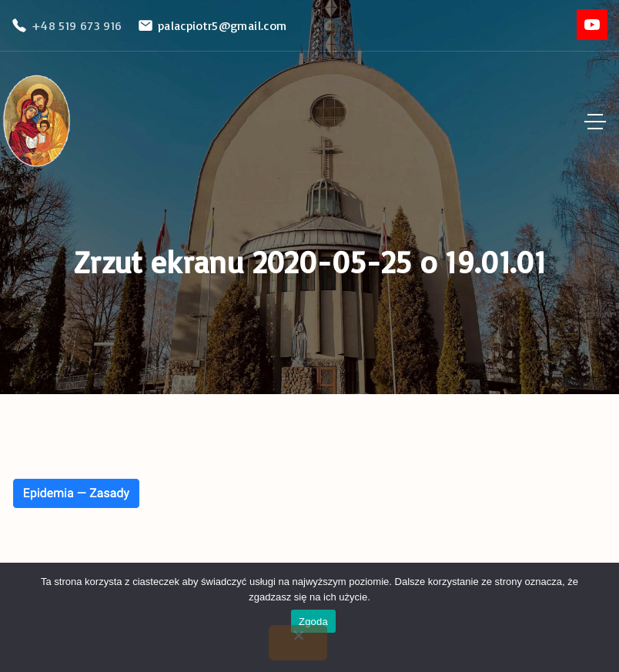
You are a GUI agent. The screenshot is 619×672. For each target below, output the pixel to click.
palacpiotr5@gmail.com (223, 25)
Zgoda (313, 622)
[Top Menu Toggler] (595, 122)
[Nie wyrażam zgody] (298, 643)
